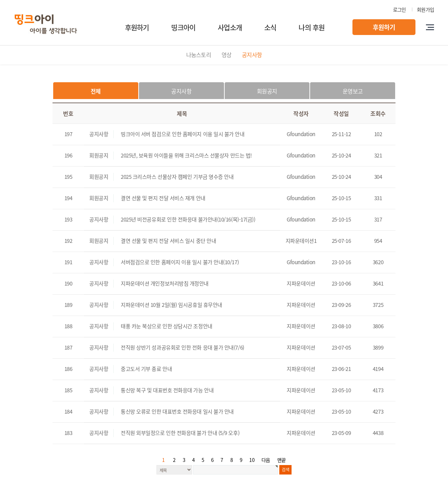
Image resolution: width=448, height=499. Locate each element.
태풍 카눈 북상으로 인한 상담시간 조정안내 (167, 326)
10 (252, 460)
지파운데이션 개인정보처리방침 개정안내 (165, 283)
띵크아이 (183, 27)
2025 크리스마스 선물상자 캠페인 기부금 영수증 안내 (177, 177)
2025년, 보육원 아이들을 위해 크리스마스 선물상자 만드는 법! (186, 155)
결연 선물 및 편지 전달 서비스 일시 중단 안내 (168, 241)
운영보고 (353, 91)
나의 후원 (311, 27)
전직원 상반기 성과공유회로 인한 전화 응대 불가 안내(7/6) (183, 347)
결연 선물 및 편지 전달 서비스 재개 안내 (163, 198)
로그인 (400, 9)
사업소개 (230, 27)
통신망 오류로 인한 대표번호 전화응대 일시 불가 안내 (177, 412)
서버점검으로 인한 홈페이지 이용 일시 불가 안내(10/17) (180, 262)
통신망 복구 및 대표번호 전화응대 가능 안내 (167, 390)
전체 (96, 91)
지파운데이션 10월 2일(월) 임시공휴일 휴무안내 (171, 305)
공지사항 (252, 55)
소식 (270, 27)
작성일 (341, 113)
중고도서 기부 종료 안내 (146, 369)
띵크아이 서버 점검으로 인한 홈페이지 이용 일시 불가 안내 (183, 134)
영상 (226, 55)
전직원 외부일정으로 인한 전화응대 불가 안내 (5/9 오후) (180, 433)
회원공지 (267, 91)
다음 (266, 460)
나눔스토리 (199, 55)
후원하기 (137, 27)
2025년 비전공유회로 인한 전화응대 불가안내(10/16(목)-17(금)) (188, 219)
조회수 (378, 113)
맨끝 (282, 460)
